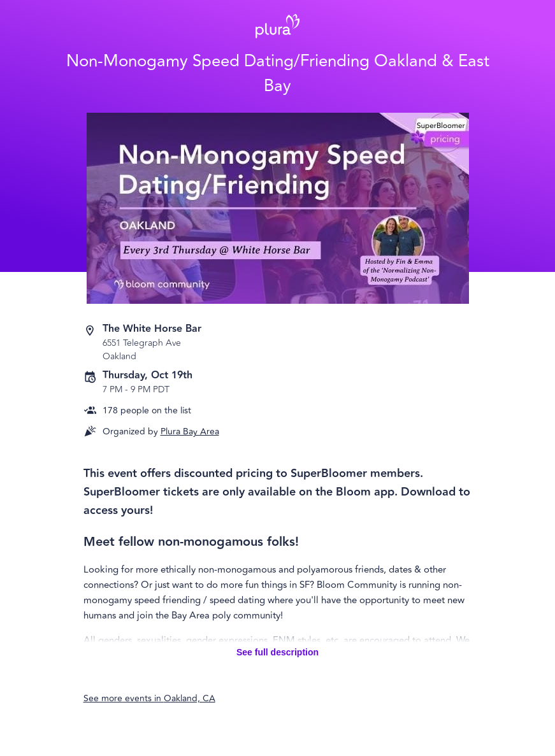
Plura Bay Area (190, 431)
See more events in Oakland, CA (149, 698)
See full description (277, 652)
